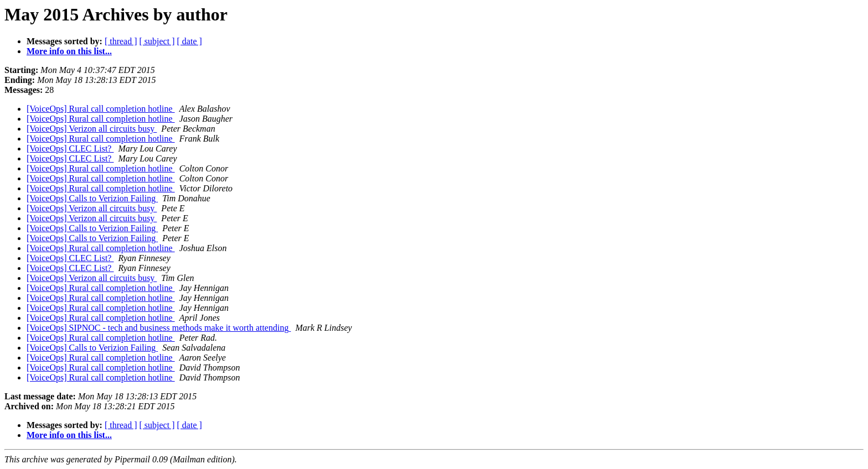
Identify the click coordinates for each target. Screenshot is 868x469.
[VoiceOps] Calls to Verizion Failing (92, 198)
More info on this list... (69, 51)
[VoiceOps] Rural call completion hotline (101, 109)
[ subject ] (157, 41)
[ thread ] (121, 41)
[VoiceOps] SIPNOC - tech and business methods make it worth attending (159, 328)
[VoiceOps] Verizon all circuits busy (92, 129)
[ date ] (190, 41)
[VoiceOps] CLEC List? (70, 148)
